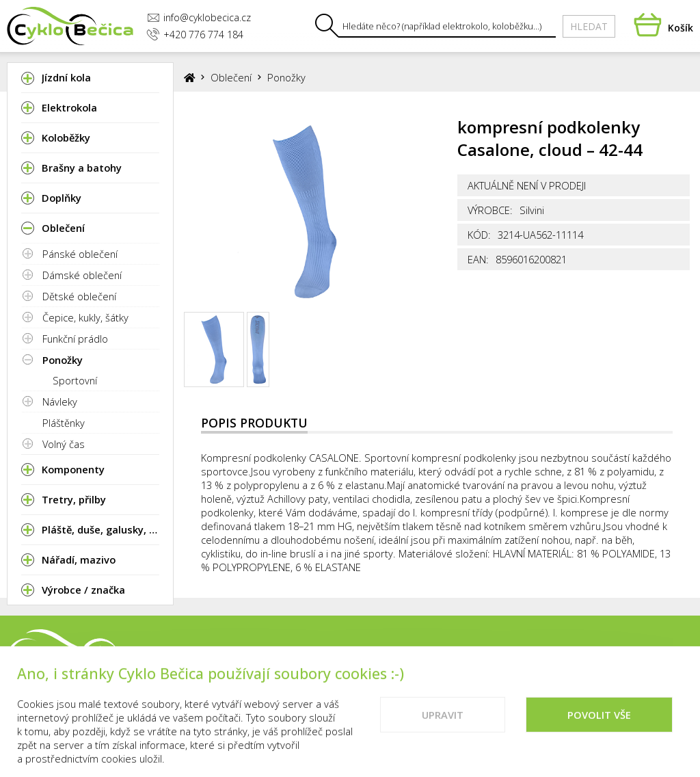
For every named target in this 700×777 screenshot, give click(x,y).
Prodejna (441, 654)
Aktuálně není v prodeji (527, 185)
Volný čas (64, 444)
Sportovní (75, 380)
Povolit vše (599, 728)
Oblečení (231, 77)
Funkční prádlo (75, 339)
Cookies (670, 654)
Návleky (60, 401)
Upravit (443, 728)
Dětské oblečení (79, 296)
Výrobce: (490, 210)
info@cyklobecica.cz (199, 17)
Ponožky (63, 360)
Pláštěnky (64, 423)
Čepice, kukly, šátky (85, 317)
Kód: (479, 235)
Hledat (589, 26)
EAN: (478, 259)
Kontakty (512, 654)
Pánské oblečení (80, 254)
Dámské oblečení (82, 275)
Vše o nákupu (594, 654)
